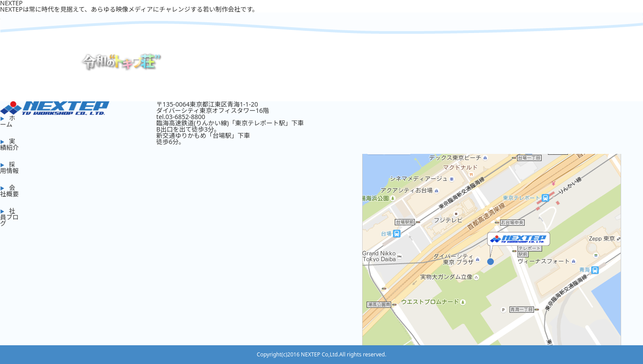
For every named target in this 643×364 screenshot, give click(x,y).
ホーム (8, 121)
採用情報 (9, 168)
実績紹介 (9, 144)
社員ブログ (9, 217)
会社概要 (9, 191)
